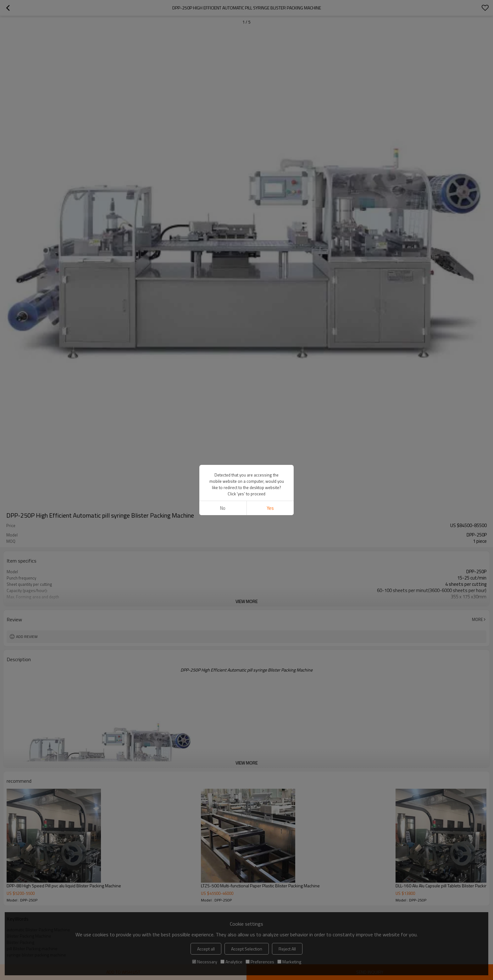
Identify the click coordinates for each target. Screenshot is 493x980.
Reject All (287, 949)
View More (246, 601)
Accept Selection (247, 949)
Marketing (289, 962)
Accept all (206, 949)
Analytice (231, 962)
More (477, 619)
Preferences (260, 962)
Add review (27, 637)
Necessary (205, 962)
